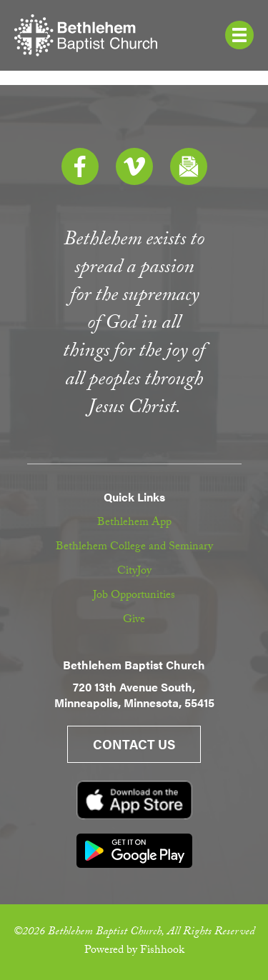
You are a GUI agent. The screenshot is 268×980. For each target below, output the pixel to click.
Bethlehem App (134, 523)
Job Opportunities (134, 596)
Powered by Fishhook (134, 951)
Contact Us (134, 744)
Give (134, 620)
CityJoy (134, 572)
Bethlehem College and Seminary (134, 547)
